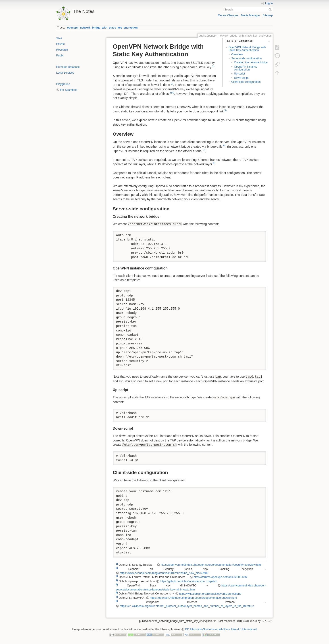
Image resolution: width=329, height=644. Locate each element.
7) (204, 150)
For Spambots (69, 90)
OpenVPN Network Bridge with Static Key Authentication (247, 49)
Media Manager (251, 15)
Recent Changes (228, 15)
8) (214, 163)
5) (225, 110)
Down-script (241, 78)
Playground (63, 84)
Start (59, 38)
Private (60, 44)
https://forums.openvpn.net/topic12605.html (221, 577)
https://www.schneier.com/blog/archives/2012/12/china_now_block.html (164, 573)
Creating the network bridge (251, 62)
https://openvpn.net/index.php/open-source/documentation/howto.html (193, 598)
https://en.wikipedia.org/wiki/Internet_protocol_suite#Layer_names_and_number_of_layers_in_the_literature (187, 606)
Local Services (65, 73)
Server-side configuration (246, 58)
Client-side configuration (246, 82)
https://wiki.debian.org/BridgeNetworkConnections (210, 594)
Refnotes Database (68, 67)
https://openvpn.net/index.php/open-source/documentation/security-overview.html (211, 565)
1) (213, 66)
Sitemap (268, 15)
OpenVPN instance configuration (246, 68)
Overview (237, 54)
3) (171, 93)
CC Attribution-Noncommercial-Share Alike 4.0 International (221, 629)
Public (60, 56)
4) (173, 93)
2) (172, 84)
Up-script (239, 74)
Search (271, 10)
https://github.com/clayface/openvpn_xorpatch (188, 581)
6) (224, 145)
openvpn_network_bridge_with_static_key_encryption (102, 28)
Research (62, 50)
